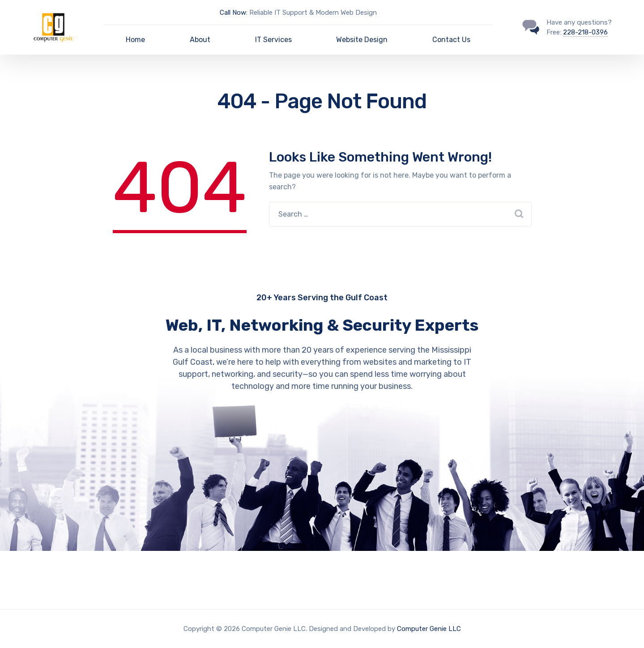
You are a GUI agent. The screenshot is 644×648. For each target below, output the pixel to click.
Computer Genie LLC (429, 629)
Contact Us (451, 40)
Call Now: (234, 13)
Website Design (362, 40)
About (200, 40)
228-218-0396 (585, 32)
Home (135, 40)
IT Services (273, 40)
